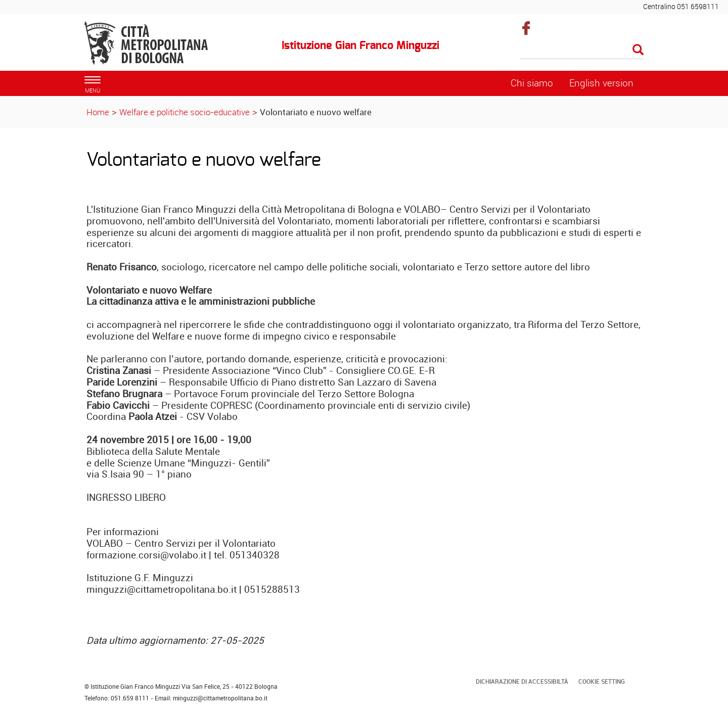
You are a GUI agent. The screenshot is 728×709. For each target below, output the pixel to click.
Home (98, 112)
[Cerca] (582, 51)
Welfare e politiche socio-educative (185, 112)
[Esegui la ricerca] (638, 50)
